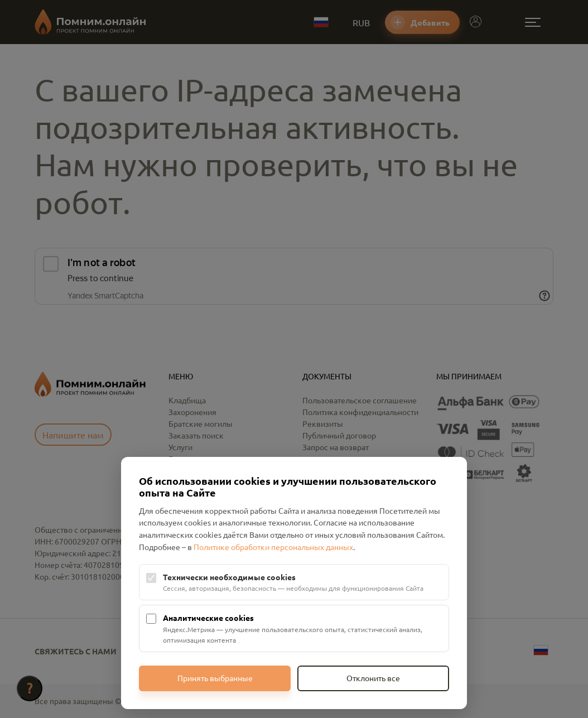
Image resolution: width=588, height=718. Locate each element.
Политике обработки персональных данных (273, 547)
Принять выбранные (215, 678)
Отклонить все (373, 678)
